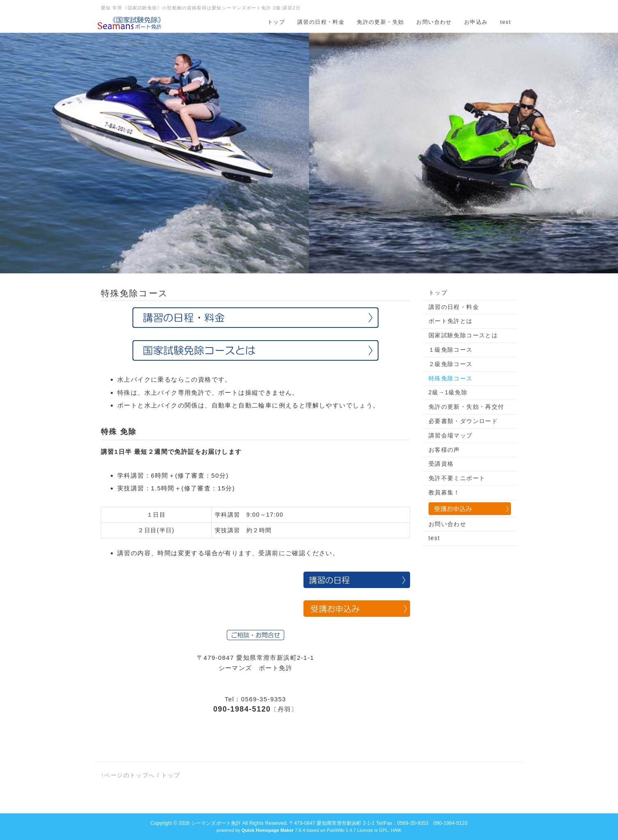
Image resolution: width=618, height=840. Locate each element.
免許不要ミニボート (457, 478)
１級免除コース (451, 350)
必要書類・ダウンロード (463, 421)
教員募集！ (444, 492)
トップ (276, 22)
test (505, 22)
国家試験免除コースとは (463, 335)
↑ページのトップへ (128, 775)
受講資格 (441, 464)
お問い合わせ (434, 22)
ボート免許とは (451, 321)
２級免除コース (451, 364)
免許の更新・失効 (380, 22)
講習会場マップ (451, 435)
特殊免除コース (451, 378)
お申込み (476, 22)
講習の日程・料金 (321, 22)
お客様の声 (444, 450)
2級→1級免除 (448, 392)
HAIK (396, 830)
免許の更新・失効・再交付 (466, 407)
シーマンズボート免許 (216, 823)
